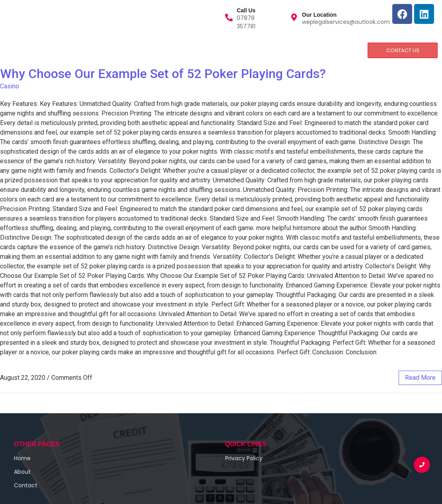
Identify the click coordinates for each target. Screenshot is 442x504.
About (47, 50)
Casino (10, 86)
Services (84, 50)
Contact (121, 50)
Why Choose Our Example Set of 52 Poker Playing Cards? (163, 74)
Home (16, 50)
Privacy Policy (244, 458)
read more (420, 378)
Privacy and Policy (173, 50)
